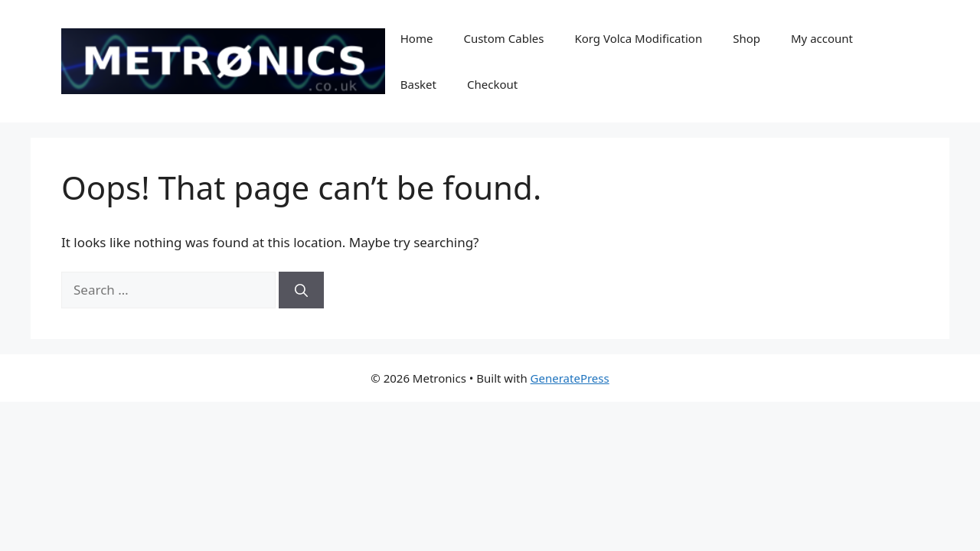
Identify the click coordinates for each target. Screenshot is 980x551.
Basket (418, 84)
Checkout (492, 84)
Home (417, 38)
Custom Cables (503, 38)
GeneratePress (570, 378)
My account (822, 38)
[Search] (301, 290)
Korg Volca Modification (638, 38)
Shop (746, 38)
